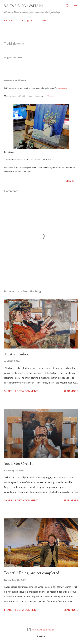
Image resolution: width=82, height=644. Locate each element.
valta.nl (8, 20)
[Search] (67, 6)
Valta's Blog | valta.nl (24, 6)
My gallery (51, 96)
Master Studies (16, 354)
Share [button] (70, 181)
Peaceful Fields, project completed (32, 573)
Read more (71, 391)
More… (46, 20)
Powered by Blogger (41, 630)
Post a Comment (26, 391)
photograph (62, 88)
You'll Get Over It (18, 463)
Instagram (27, 20)
